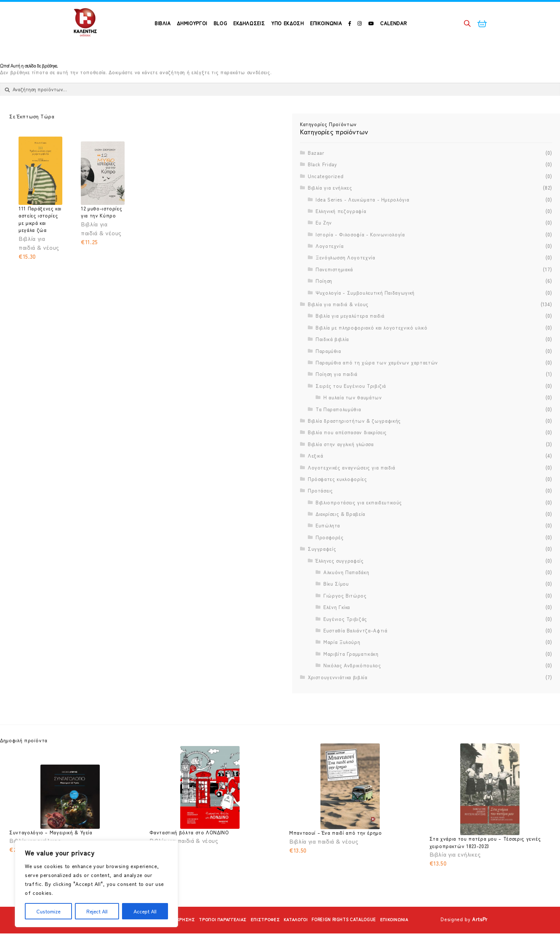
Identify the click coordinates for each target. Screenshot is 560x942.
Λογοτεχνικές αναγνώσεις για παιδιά (352, 486)
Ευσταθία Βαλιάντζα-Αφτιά (355, 649)
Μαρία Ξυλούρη (342, 661)
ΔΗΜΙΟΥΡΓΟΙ (192, 23)
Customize (48, 911)
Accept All (145, 911)
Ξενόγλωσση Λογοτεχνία (345, 276)
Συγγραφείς (322, 568)
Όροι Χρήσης (165, 930)
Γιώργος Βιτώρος (345, 614)
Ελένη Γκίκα (337, 626)
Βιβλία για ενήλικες (330, 207)
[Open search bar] (467, 23)
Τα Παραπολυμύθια (338, 428)
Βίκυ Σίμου (336, 603)
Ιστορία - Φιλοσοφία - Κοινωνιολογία (360, 253)
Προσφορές (330, 556)
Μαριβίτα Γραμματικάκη (351, 672)
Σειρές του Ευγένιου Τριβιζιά (351, 405)
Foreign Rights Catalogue (353, 930)
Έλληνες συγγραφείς (340, 579)
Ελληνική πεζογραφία (341, 230)
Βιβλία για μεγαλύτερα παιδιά (350, 335)
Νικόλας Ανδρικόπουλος (352, 684)
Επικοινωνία (326, 23)
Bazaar (316, 172)
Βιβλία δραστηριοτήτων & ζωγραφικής (354, 440)
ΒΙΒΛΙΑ (163, 23)
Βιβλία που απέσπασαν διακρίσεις (347, 451)
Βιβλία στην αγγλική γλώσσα (341, 463)
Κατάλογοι (297, 930)
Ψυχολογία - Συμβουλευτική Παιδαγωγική (365, 311)
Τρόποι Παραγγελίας (214, 930)
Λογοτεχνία (330, 265)
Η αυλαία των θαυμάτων (353, 416)
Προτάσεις (320, 509)
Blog (220, 23)
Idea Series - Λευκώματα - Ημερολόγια (362, 218)
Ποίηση (324, 300)
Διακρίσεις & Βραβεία (340, 533)
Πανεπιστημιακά (334, 288)
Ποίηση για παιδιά (337, 393)
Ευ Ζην (324, 241)
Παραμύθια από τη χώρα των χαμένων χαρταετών (377, 381)
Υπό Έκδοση (288, 23)
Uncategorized (326, 195)
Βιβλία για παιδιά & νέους (338, 323)
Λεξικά (316, 475)
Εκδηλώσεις (249, 23)
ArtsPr (480, 930)
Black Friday (322, 183)
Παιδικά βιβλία (332, 358)
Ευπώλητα (328, 544)
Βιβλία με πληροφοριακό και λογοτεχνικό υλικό (372, 346)
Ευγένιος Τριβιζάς (345, 637)
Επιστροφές (262, 930)
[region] (96, 884)
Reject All (97, 911)
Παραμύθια (328, 369)
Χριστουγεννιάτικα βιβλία (338, 696)
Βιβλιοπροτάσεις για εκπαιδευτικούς (359, 521)
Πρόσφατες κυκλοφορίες (337, 498)
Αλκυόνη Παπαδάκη (346, 591)
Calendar (394, 23)
